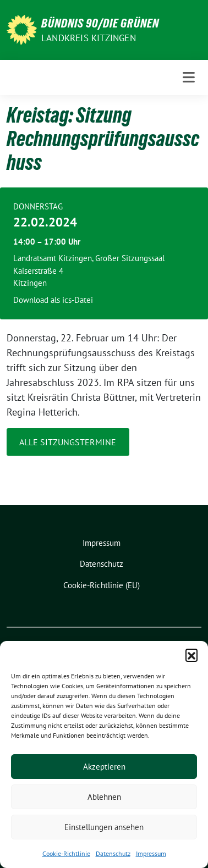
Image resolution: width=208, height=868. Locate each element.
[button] (191, 655)
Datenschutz (113, 853)
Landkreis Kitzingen (89, 38)
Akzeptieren (104, 767)
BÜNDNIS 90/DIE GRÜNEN (100, 23)
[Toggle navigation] (189, 78)
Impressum (151, 853)
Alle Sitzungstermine (68, 442)
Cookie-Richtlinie (66, 853)
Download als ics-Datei (53, 300)
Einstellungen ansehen (104, 827)
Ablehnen (104, 797)
